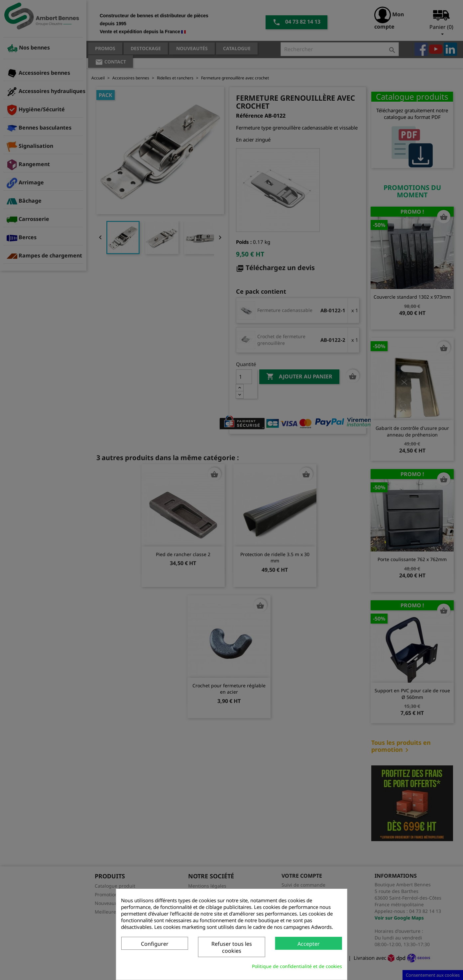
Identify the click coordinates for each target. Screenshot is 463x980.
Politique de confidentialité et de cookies (297, 966)
